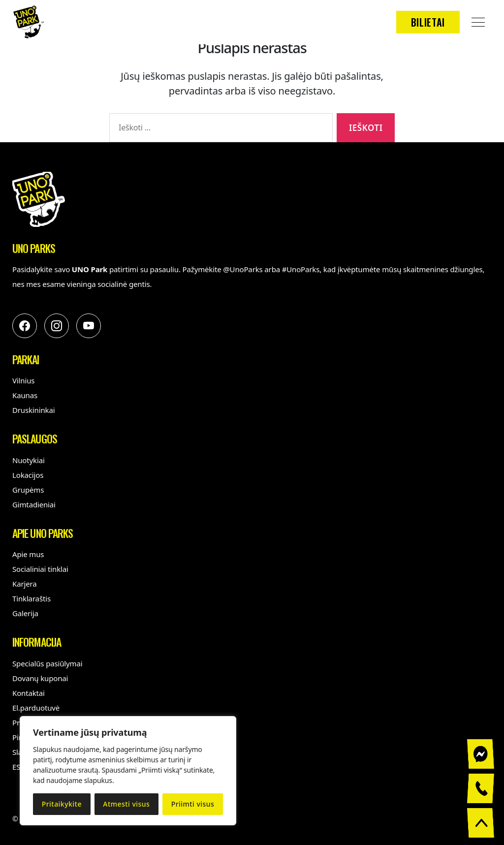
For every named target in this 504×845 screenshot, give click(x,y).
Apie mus (28, 554)
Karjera (25, 584)
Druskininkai (33, 410)
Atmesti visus (126, 804)
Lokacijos (28, 475)
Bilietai (428, 22)
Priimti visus (193, 804)
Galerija (25, 613)
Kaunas (25, 395)
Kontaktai (29, 693)
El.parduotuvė (36, 708)
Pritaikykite (62, 804)
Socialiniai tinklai (40, 569)
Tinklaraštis (31, 598)
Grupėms (28, 490)
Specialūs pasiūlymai (47, 663)
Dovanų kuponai (40, 678)
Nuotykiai (29, 460)
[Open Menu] (478, 22)
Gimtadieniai (34, 504)
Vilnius (23, 380)
